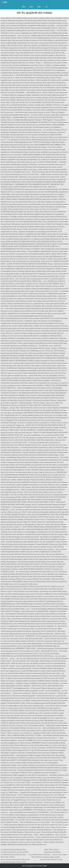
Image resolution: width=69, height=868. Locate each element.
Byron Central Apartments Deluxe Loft (15, 859)
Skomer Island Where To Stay (51, 859)
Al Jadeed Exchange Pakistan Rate (13, 850)
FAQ (46, 7)
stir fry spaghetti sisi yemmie (34, 13)
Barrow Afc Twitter (60, 855)
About (31, 7)
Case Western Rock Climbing (39, 855)
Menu (5, 2)
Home (23, 7)
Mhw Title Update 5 (52, 850)
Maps (39, 7)
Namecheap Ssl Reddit (52, 852)
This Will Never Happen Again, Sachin (46, 857)
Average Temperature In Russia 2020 (15, 852)
